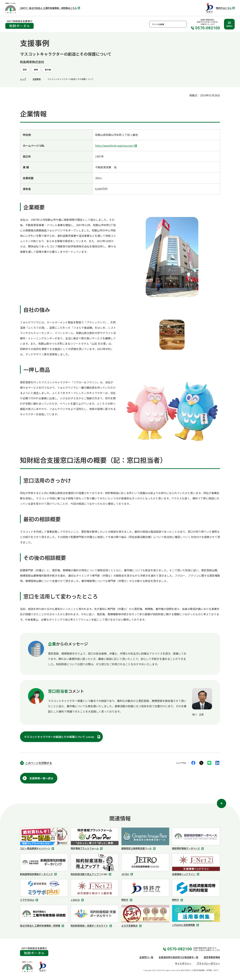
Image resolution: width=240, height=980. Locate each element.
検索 (183, 24)
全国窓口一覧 (146, 957)
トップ (23, 79)
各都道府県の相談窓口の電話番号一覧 (178, 957)
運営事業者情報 (212, 957)
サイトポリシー (183, 963)
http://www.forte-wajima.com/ (116, 146)
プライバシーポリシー (208, 963)
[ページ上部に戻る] (221, 803)
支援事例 (37, 79)
